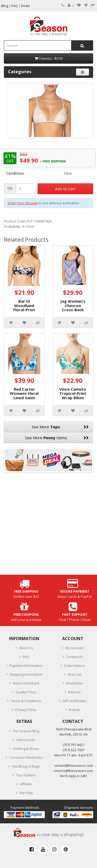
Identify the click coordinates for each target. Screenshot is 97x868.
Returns (74, 692)
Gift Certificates (74, 701)
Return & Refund (26, 683)
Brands (74, 710)
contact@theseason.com (73, 765)
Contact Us (74, 657)
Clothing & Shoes (26, 749)
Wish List (74, 674)
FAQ (26, 657)
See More (60, 427)
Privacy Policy (26, 710)
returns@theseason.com (73, 771)
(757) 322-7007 (73, 750)
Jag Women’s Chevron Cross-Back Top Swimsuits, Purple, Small (73, 310)
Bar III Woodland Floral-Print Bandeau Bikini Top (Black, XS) (24, 310)
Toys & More (26, 775)
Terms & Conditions (26, 701)
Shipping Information (26, 674)
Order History (74, 666)
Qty (10, 188)
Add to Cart (65, 189)
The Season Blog (26, 731)
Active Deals (26, 740)
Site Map (26, 793)
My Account (74, 648)
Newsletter (74, 683)
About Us (26, 648)
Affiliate (26, 784)
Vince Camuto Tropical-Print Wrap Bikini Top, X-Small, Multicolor (73, 398)
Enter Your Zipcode (23, 203)
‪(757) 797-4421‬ (73, 745)
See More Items (57, 438)
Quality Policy (26, 692)
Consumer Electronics (26, 757)
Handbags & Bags (26, 766)
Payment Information (26, 666)
